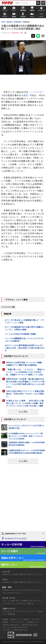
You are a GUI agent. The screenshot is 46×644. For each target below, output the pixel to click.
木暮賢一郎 (27, 95)
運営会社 (26, 619)
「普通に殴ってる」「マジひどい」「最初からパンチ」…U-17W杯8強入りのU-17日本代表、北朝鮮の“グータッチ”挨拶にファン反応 (25, 372)
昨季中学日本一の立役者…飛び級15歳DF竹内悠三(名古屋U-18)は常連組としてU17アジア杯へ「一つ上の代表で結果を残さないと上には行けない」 (25, 383)
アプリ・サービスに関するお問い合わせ (15, 627)
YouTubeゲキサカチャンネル (11, 590)
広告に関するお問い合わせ (11, 625)
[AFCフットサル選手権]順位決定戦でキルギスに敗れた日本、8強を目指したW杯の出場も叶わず (25, 348)
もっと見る (23, 412)
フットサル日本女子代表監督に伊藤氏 (21, 334)
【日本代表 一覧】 (17, 33)
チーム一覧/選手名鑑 (9, 614)
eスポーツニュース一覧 (13, 603)
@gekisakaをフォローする (14, 534)
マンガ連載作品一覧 (25, 601)
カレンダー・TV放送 (35, 611)
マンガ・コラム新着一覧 (10, 601)
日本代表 (5, 574)
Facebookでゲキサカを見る (14, 539)
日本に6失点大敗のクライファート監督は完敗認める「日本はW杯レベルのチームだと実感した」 (25, 394)
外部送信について (33, 622)
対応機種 (5, 619)
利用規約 (5, 622)
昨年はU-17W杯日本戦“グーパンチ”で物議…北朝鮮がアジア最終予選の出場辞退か (25, 364)
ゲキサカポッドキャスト (14, 593)
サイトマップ (36, 619)
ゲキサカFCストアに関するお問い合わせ (15, 630)
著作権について (16, 619)
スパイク (40, 574)
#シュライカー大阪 (8, 307)
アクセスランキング (21, 611)
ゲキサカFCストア (8, 611)
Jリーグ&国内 (14, 574)
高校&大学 (23, 574)
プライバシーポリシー (18, 622)
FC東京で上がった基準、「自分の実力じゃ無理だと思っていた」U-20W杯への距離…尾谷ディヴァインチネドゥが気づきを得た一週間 (25, 403)
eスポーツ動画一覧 (27, 603)
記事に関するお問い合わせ (30, 625)
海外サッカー (32, 574)
